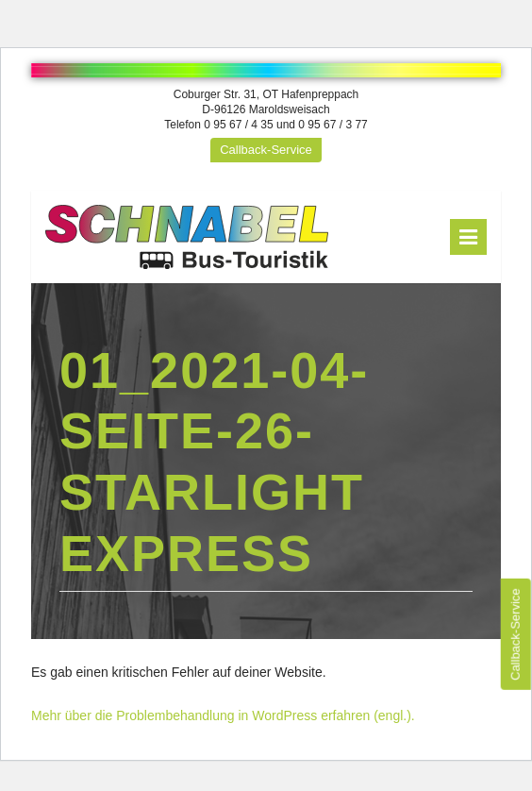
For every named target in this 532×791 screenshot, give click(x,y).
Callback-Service (266, 150)
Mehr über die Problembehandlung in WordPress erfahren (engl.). (223, 715)
